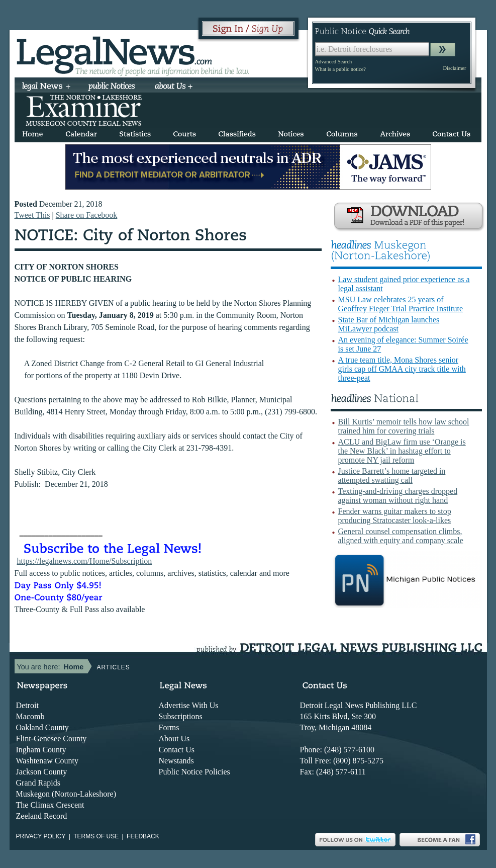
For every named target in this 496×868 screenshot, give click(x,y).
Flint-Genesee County (52, 739)
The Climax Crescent (50, 805)
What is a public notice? (340, 69)
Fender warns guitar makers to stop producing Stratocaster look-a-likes (395, 516)
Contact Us (177, 750)
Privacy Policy (41, 836)
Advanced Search (334, 62)
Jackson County (42, 772)
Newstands (176, 761)
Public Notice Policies (194, 772)
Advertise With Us (189, 705)
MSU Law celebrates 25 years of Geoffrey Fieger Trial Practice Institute (401, 304)
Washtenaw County (47, 761)
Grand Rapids (38, 783)
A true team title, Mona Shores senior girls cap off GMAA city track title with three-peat (402, 369)
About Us (174, 739)
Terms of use (96, 836)
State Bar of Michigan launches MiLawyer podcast (389, 324)
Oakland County (42, 727)
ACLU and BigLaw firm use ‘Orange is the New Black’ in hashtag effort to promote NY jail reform (402, 451)
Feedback (143, 836)
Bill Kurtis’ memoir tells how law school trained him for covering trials (404, 426)
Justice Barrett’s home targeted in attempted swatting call (392, 475)
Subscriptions (181, 716)
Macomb (30, 716)
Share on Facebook (87, 215)
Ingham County (41, 750)
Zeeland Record (42, 816)
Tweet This (32, 215)
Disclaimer (454, 68)
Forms (169, 727)
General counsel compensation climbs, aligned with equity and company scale (401, 536)
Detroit (27, 705)
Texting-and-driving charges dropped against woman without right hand (398, 496)
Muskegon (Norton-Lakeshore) (66, 794)
